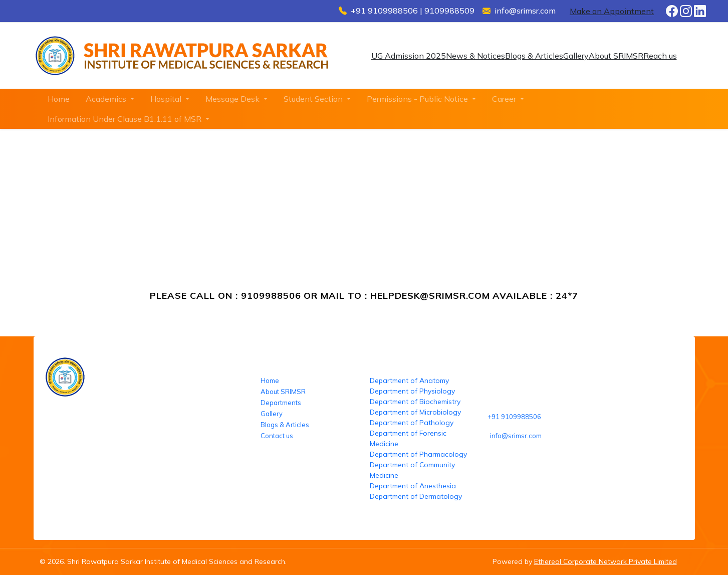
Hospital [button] (167, 99)
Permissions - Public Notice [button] (418, 99)
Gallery (576, 56)
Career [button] (505, 99)
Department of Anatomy (409, 380)
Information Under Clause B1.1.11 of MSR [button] (126, 119)
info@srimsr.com (516, 436)
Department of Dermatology (416, 496)
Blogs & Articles (534, 56)
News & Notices (475, 56)
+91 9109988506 (514, 417)
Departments (281, 403)
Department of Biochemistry (415, 402)
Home (59, 99)
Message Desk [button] (233, 99)
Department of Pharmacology (418, 454)
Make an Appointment (612, 11)
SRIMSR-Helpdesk (140, 220)
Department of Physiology (412, 391)
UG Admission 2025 (409, 56)
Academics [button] (107, 99)
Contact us (277, 436)
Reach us (660, 56)
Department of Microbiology (415, 412)
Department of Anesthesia (413, 486)
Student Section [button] (314, 99)
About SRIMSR (616, 56)
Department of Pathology (412, 423)
